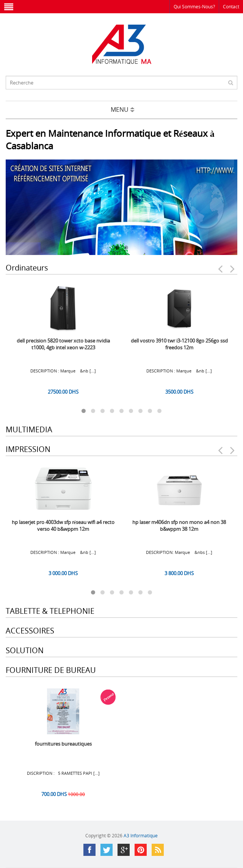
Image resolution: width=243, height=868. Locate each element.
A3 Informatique (141, 836)
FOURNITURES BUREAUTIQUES (63, 744)
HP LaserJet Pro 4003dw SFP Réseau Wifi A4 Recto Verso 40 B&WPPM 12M (63, 525)
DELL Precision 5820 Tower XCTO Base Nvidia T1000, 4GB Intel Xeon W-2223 (63, 344)
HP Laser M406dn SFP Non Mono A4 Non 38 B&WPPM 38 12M (179, 525)
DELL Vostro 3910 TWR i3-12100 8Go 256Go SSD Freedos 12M (179, 344)
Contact (231, 7)
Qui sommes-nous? (194, 7)
